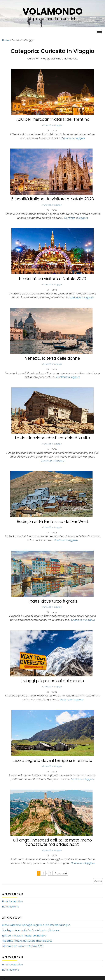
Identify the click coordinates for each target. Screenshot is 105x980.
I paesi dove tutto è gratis (52, 601)
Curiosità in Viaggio (52, 125)
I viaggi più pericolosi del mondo (53, 681)
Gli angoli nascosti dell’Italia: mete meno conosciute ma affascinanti (52, 842)
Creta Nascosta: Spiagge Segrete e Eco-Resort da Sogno (36, 925)
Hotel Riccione (11, 907)
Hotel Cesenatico (13, 901)
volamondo (52, 11)
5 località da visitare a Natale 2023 (53, 279)
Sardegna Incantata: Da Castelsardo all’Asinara (31, 930)
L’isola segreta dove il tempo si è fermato (52, 760)
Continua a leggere (73, 138)
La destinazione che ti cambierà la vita (53, 438)
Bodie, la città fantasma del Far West (53, 522)
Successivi (61, 873)
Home (6, 40)
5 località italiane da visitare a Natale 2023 (53, 199)
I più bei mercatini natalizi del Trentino (53, 119)
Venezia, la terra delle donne (52, 358)
